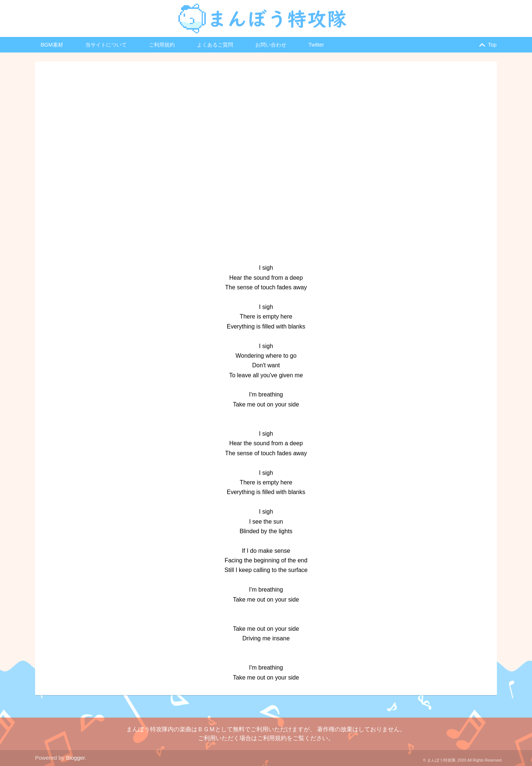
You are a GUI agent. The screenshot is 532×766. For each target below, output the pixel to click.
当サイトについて (106, 45)
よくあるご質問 (215, 45)
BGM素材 (52, 45)
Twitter (316, 45)
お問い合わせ (271, 45)
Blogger (75, 758)
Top (486, 45)
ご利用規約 (162, 45)
